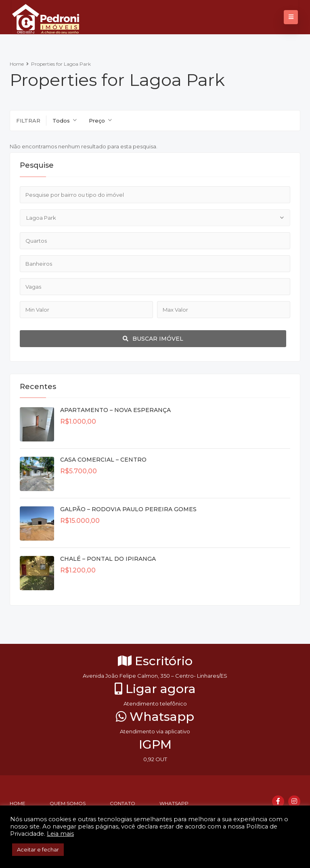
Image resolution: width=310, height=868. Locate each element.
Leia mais (60, 834)
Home (17, 64)
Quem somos (68, 803)
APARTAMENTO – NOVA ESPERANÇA (115, 410)
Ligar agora (155, 689)
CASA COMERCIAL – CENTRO (103, 460)
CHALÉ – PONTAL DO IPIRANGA (108, 559)
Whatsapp (155, 717)
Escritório (155, 661)
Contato (123, 803)
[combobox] (65, 121)
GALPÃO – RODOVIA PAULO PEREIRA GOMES (128, 509)
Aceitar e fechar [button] (38, 849)
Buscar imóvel (153, 339)
